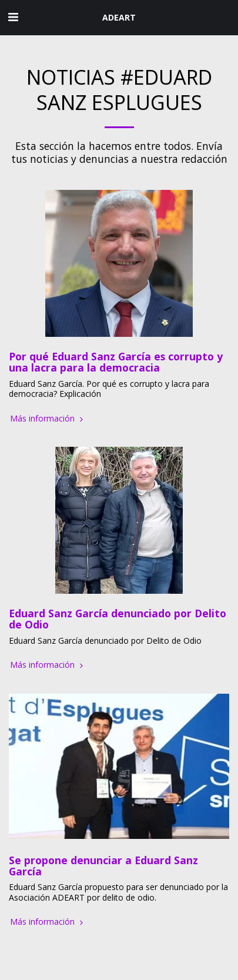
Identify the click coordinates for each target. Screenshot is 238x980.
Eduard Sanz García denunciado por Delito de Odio (118, 619)
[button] (13, 17)
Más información (48, 419)
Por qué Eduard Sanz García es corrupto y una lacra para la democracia (116, 362)
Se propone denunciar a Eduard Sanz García (103, 866)
